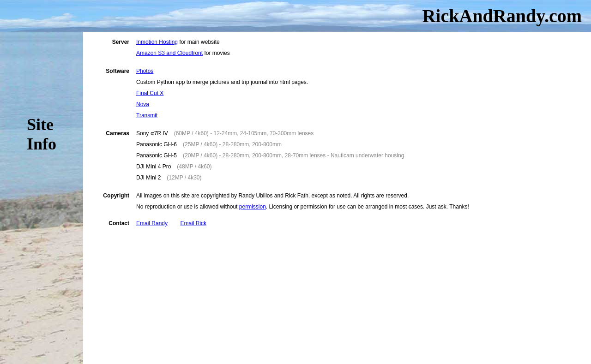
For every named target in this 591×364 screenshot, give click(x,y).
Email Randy (152, 223)
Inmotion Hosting (157, 42)
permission (253, 207)
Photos (145, 71)
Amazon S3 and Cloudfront (169, 53)
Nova (143, 104)
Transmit (147, 115)
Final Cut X (150, 93)
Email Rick (193, 223)
